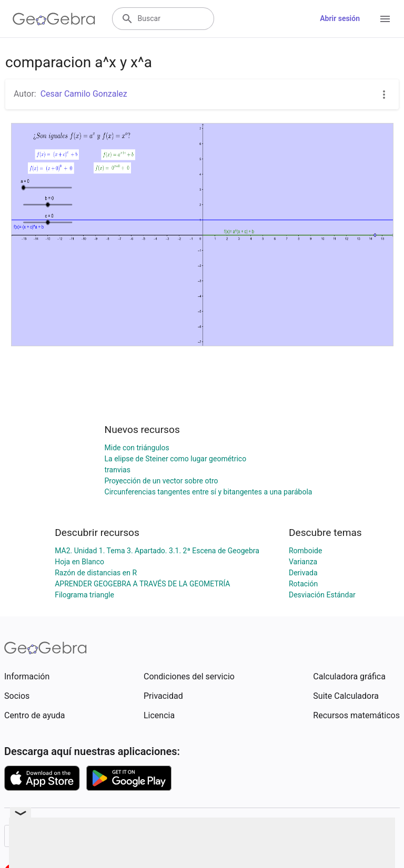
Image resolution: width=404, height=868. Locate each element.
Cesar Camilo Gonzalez (84, 94)
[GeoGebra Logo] (54, 19)
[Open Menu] (385, 19)
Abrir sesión (340, 18)
